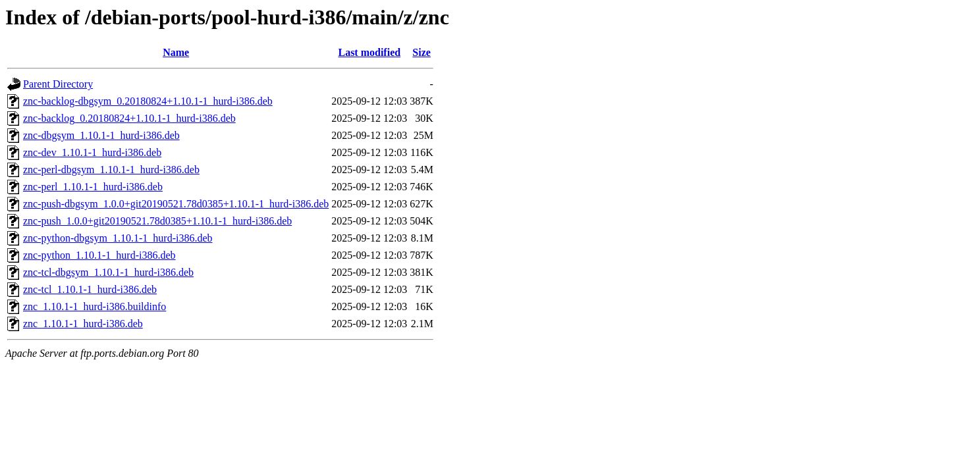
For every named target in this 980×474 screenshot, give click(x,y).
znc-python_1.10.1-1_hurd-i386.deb (99, 255)
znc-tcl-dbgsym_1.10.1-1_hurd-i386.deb (108, 272)
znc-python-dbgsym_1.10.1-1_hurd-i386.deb (118, 238)
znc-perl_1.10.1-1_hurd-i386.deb (93, 187)
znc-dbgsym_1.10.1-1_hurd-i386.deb (101, 135)
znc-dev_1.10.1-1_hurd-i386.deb (92, 152)
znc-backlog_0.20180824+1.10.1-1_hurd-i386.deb (129, 118)
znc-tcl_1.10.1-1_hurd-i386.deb (90, 289)
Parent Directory (58, 84)
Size (422, 52)
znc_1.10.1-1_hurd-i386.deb (83, 324)
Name (176, 52)
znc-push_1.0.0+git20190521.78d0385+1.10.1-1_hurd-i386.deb (157, 221)
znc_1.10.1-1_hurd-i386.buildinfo (95, 306)
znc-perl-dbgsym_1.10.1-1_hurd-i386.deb (111, 170)
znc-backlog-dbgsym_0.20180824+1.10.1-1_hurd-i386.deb (148, 101)
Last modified (369, 52)
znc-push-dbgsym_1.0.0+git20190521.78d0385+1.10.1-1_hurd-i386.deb (176, 204)
